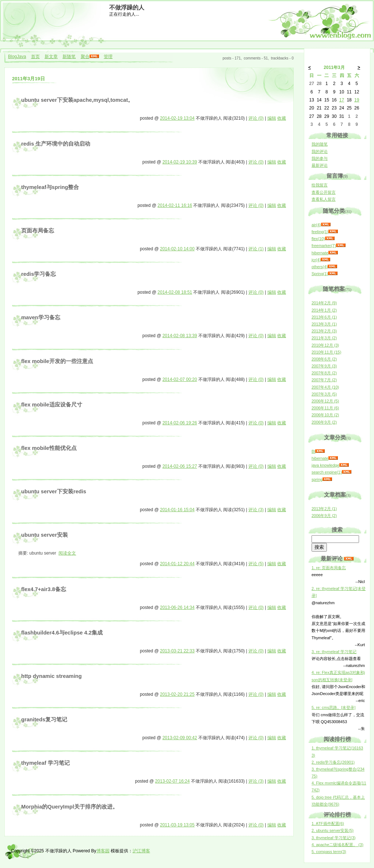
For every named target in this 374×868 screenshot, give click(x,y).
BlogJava (17, 57)
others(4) (320, 267)
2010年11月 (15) (326, 352)
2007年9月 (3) (324, 366)
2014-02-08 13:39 (180, 336)
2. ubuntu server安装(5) (333, 830)
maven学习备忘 (41, 317)
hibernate (320, 253)
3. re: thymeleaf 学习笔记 (334, 652)
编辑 (272, 118)
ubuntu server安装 (45, 535)
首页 (35, 57)
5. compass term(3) (329, 852)
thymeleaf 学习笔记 (45, 763)
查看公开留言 (324, 192)
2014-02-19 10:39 (180, 162)
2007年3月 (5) (324, 394)
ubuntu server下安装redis (54, 491)
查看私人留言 (324, 199)
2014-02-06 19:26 (180, 423)
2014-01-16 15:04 (177, 510)
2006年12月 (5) (325, 401)
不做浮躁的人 (127, 7)
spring (317, 479)
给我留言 (320, 185)
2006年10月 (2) (325, 415)
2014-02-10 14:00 (177, 249)
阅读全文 (67, 553)
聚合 (85, 57)
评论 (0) (256, 118)
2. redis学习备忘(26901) (333, 762)
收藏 (282, 118)
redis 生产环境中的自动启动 (56, 144)
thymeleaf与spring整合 (50, 187)
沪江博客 (141, 851)
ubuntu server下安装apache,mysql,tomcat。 (77, 100)
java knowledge (325, 465)
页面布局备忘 (38, 231)
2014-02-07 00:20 (180, 379)
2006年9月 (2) (324, 422)
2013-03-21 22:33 (177, 651)
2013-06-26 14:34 (177, 607)
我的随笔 (320, 144)
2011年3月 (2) (324, 338)
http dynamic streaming (51, 676)
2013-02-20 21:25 (177, 694)
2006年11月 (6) (325, 408)
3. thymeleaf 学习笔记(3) (333, 838)
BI (313, 451)
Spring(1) (320, 274)
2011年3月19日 (28, 79)
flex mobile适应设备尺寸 (52, 405)
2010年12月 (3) (325, 345)
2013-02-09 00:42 (180, 738)
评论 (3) (256, 510)
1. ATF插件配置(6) (328, 823)
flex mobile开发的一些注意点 (57, 361)
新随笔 (69, 57)
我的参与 (320, 158)
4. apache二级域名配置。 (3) (337, 845)
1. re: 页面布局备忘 (329, 568)
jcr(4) (316, 260)
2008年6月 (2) (324, 359)
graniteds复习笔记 (44, 720)
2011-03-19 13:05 (177, 825)
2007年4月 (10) (325, 387)
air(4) (316, 225)
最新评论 (320, 165)
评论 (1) (256, 249)
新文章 (51, 57)
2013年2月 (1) (324, 509)
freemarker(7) (324, 246)
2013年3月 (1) (324, 324)
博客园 (103, 851)
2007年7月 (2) (324, 380)
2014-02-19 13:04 (177, 118)
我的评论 (320, 151)
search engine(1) (327, 472)
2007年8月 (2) (324, 373)
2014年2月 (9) (324, 303)
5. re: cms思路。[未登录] (333, 707)
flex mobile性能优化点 (49, 448)
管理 (108, 57)
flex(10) (318, 239)
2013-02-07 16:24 (173, 781)
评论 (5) (256, 564)
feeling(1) (320, 232)
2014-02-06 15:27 (180, 466)
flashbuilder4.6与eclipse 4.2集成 (62, 633)
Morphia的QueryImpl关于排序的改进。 (70, 807)
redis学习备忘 (39, 274)
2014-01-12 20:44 (177, 564)
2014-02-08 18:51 (175, 292)
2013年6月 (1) (324, 317)
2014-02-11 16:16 (175, 205)
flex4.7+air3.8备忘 (44, 589)
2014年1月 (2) (324, 310)
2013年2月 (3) (324, 331)
